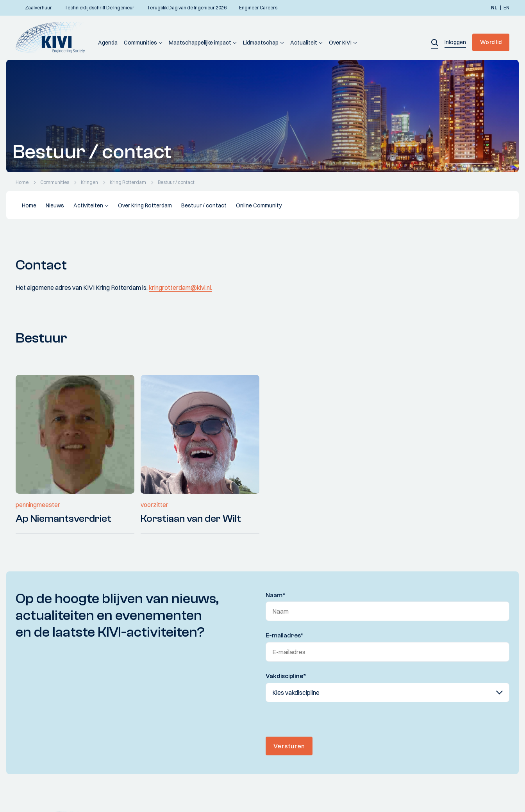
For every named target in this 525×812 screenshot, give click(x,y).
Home (29, 205)
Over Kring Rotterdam (145, 205)
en (506, 8)
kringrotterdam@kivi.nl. (180, 287)
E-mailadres (285, 635)
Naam (276, 595)
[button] (435, 42)
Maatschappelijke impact (200, 43)
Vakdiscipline (286, 676)
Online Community (259, 205)
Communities (140, 43)
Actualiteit (304, 43)
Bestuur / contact (204, 205)
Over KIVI (340, 43)
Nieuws (55, 205)
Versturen (289, 746)
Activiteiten (88, 205)
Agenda (108, 43)
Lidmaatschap (261, 43)
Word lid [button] (491, 42)
